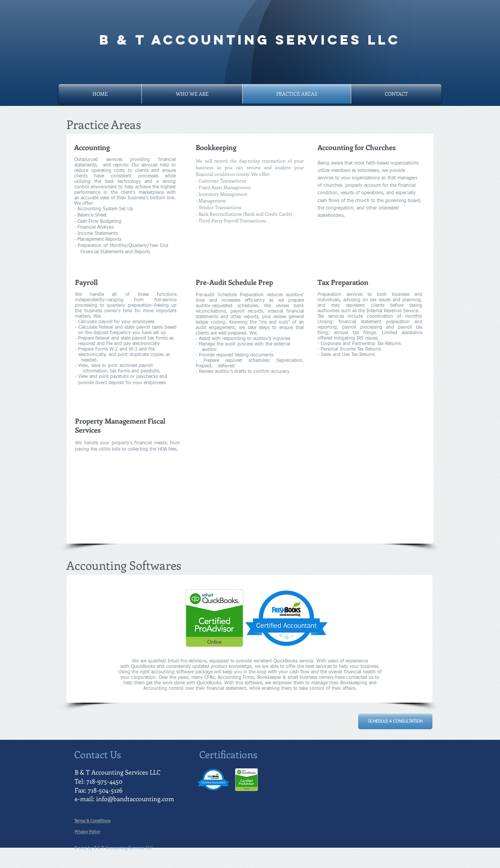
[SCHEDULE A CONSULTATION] (395, 721)
